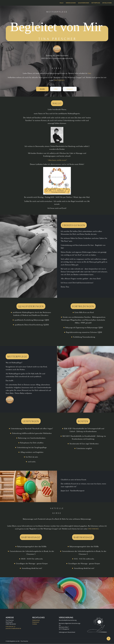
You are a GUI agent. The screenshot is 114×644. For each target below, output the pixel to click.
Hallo (62, 3)
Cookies (35, 624)
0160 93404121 (59, 80)
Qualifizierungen (84, 3)
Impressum (36, 622)
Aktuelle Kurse (107, 3)
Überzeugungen (71, 3)
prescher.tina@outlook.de (13, 628)
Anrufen (42, 89)
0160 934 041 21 (11, 627)
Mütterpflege (96, 3)
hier (89, 73)
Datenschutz (36, 620)
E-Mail (56, 89)
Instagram (70, 89)
